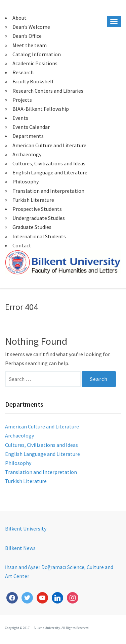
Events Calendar (31, 127)
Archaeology (27, 154)
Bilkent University (26, 529)
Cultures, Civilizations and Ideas (49, 163)
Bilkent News (20, 548)
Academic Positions (35, 63)
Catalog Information (37, 54)
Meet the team (30, 45)
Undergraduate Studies (39, 218)
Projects (22, 100)
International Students (39, 236)
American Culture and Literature (49, 145)
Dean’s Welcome (31, 27)
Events (20, 118)
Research (23, 72)
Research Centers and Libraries (48, 91)
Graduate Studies (32, 227)
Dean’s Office (27, 36)
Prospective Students (37, 209)
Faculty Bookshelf (33, 81)
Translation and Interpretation (48, 191)
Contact (22, 245)
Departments (28, 136)
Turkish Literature (33, 200)
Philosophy (26, 181)
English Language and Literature (50, 172)
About (19, 18)
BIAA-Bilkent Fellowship (41, 109)
